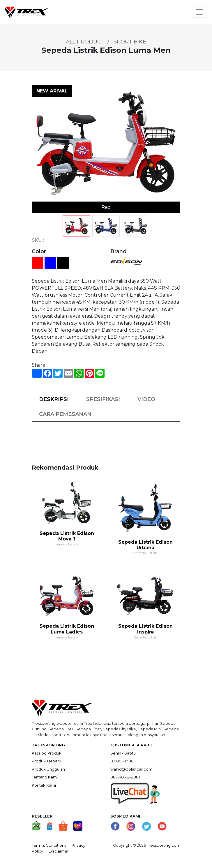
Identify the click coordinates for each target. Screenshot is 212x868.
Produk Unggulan (48, 769)
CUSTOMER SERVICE (132, 745)
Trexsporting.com (164, 845)
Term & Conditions (49, 845)
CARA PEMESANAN (65, 414)
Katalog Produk (47, 753)
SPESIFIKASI (103, 399)
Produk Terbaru (46, 761)
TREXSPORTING (48, 745)
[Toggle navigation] (199, 12)
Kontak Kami (44, 785)
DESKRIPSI (54, 399)
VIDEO (146, 399)
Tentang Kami (45, 777)
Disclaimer (59, 851)
